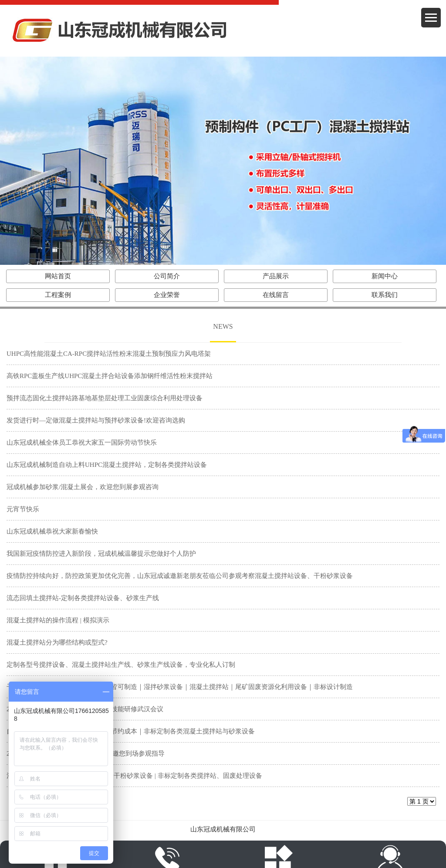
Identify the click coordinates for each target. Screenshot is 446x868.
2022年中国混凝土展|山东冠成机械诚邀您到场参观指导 (86, 753)
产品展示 (276, 276)
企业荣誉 (167, 295)
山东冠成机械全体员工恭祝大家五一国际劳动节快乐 (82, 442)
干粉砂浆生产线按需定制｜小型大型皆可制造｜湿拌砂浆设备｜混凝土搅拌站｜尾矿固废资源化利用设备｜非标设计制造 (180, 687)
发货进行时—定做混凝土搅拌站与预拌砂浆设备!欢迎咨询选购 (96, 420)
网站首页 (58, 276)
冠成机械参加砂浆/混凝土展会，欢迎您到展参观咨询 (83, 487)
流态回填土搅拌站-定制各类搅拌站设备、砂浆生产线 (83, 598)
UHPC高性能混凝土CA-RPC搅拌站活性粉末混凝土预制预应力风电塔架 (109, 354)
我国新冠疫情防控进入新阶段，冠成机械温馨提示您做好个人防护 (101, 554)
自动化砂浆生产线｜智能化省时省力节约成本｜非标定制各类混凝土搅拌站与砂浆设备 (131, 731)
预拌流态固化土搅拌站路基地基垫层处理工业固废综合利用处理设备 (105, 398)
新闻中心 (385, 276)
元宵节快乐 (23, 509)
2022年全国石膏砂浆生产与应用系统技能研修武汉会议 (85, 709)
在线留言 (276, 295)
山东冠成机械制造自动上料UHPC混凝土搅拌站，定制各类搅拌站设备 (107, 465)
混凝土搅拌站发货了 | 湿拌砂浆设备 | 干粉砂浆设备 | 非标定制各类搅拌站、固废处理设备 (134, 776)
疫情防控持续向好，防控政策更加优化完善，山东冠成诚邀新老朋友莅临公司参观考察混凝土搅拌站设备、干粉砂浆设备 (180, 576)
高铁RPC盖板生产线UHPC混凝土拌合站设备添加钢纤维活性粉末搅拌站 (110, 376)
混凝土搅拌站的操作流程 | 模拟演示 (58, 620)
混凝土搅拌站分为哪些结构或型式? (57, 642)
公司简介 (167, 276)
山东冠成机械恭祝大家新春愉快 (52, 531)
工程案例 (58, 295)
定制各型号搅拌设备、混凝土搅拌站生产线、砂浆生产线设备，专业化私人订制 (121, 665)
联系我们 (385, 295)
